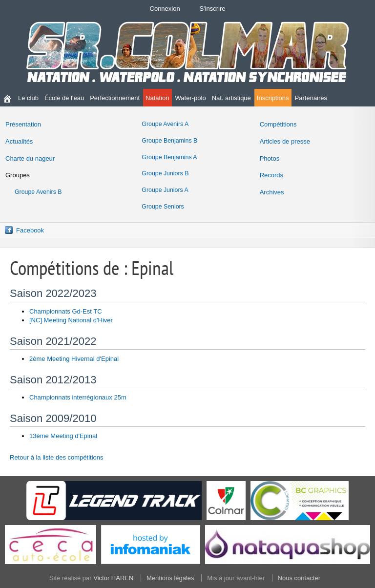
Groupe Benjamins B (169, 141)
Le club (28, 98)
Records (271, 175)
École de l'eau (64, 98)
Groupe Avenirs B (38, 192)
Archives (272, 192)
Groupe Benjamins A (169, 157)
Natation (157, 98)
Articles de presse (285, 141)
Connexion (165, 9)
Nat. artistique (231, 98)
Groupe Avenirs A (165, 124)
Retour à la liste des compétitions (56, 457)
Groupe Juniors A (165, 190)
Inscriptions (273, 98)
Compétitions (278, 124)
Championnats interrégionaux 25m (78, 397)
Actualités (19, 141)
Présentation (23, 124)
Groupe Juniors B (165, 173)
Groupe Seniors (163, 207)
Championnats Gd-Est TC (66, 311)
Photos (270, 158)
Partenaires (311, 98)
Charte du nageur (30, 158)
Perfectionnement (115, 98)
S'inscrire (212, 9)
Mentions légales (170, 578)
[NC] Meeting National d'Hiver (71, 320)
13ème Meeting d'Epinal (63, 436)
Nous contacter (299, 578)
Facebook (30, 230)
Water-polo (191, 98)
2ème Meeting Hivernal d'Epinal (74, 359)
